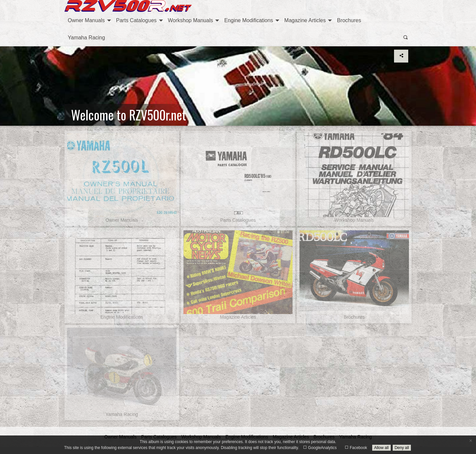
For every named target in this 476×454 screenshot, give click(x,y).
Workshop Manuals (191, 20)
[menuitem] (89, 21)
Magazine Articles (305, 20)
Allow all (381, 448)
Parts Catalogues (136, 20)
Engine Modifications (249, 20)
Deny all (402, 448)
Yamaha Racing (86, 38)
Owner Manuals (86, 20)
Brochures (349, 20)
